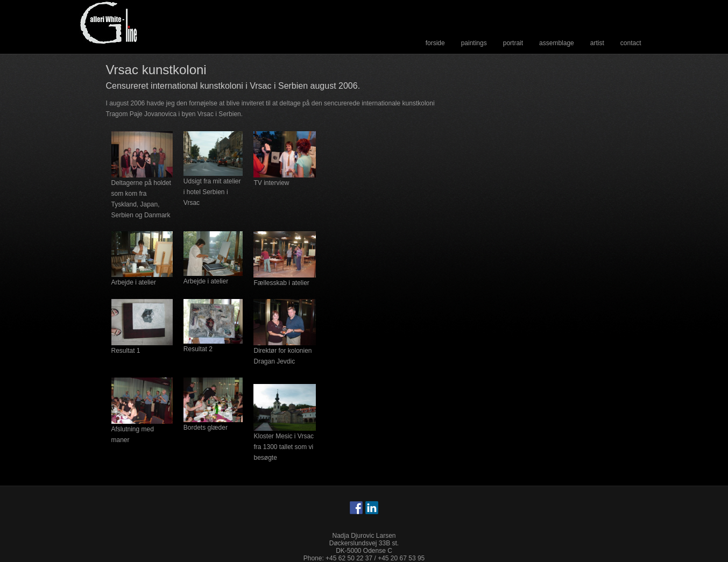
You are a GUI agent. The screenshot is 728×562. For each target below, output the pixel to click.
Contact (631, 43)
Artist (597, 43)
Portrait (513, 43)
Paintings (474, 43)
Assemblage (557, 43)
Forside (435, 43)
